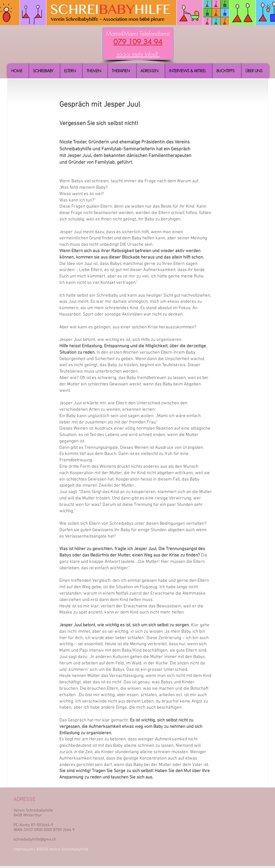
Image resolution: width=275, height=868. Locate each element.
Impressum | (25, 849)
